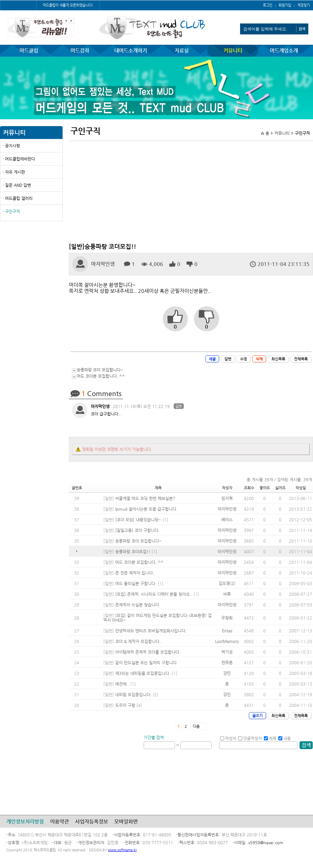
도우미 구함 (125, 705)
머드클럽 (29, 51)
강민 (227, 673)
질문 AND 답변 (18, 185)
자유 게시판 (15, 172)
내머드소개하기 (131, 51)
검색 (306, 745)
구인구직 (13, 211)
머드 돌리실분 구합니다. (136, 583)
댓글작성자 (250, 738)
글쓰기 (257, 716)
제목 (270, 738)
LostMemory (227, 641)
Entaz (227, 631)
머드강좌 (80, 51)
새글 (212, 359)
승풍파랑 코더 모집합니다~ (100, 370)
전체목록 (301, 359)
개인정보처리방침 (25, 822)
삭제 (259, 359)
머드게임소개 (284, 51)
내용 (285, 738)
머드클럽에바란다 (20, 159)
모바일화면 (126, 822)
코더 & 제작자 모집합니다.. (139, 641)
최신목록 (278, 359)
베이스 (227, 520)
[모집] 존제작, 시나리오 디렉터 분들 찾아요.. (154, 594)
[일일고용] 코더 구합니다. (137, 530)
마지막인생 (103, 264)
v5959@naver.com (266, 842)
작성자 (228, 738)
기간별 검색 (154, 737)
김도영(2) (227, 583)
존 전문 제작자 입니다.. (135, 573)
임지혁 (227, 498)
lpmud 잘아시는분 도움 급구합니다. (146, 509)
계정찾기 (304, 5)
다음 (196, 726)
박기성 (227, 652)
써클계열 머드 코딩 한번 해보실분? (145, 498)
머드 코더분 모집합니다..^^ (101, 376)
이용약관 (59, 822)
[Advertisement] (31, 271)
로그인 (268, 5)
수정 (244, 359)
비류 (227, 594)
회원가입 (285, 5)
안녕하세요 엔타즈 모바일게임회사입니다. (151, 631)
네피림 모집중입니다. (133, 694)
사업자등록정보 (92, 822)
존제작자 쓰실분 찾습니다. (138, 605)
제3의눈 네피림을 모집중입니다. (143, 673)
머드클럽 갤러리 (19, 198)
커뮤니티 (233, 51)
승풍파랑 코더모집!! (133, 551)
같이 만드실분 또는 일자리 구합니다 (146, 663)
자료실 (182, 51)
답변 (228, 359)
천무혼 (227, 663)
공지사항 (13, 146)
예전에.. (122, 684)
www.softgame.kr (122, 850)
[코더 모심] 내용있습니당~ (138, 520)
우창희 (227, 618)
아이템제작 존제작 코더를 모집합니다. (148, 652)
